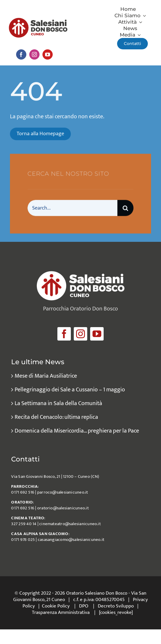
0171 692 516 (23, 492)
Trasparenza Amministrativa (61, 612)
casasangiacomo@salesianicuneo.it (71, 540)
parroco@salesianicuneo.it (63, 492)
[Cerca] (125, 209)
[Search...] (72, 209)
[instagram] (34, 54)
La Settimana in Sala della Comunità (58, 403)
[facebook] (21, 54)
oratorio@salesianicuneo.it (63, 508)
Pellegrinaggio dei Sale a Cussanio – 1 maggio (70, 390)
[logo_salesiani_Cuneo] (38, 21)
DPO (84, 606)
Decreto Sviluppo (116, 606)
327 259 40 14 (24, 524)
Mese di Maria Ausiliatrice (46, 376)
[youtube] (48, 54)
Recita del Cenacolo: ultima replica (56, 417)
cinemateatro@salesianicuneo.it (70, 524)
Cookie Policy (56, 606)
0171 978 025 (23, 540)
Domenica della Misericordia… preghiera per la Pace (77, 431)
